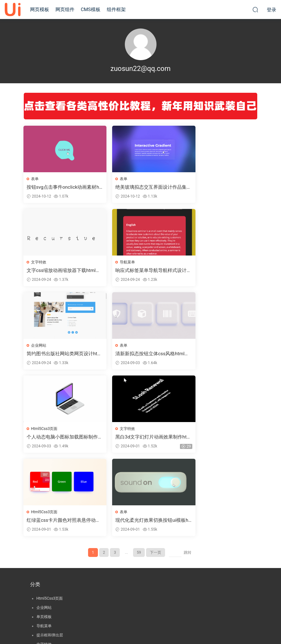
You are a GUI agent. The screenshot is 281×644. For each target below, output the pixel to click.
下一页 (156, 471)
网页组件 (65, 9)
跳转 (188, 471)
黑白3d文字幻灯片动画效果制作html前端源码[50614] (140, 354)
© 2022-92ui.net (141, 628)
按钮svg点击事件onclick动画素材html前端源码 (60, 187)
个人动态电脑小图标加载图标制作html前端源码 (60, 354)
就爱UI (13, 9)
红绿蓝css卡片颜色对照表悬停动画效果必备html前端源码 (219, 354)
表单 (35, 179)
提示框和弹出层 (50, 553)
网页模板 (40, 9)
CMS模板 (91, 9)
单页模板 (44, 535)
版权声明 (141, 617)
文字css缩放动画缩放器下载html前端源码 (219, 187)
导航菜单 (39, 262)
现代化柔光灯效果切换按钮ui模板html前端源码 (60, 438)
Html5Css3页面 (45, 346)
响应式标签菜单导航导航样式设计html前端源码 (60, 271)
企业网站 (119, 262)
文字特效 (199, 179)
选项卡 (42, 599)
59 (139, 471)
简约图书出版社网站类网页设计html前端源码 (140, 271)
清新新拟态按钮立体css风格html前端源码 (219, 271)
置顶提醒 (44, 581)
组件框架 (116, 9)
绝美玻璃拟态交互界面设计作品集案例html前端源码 (140, 187)
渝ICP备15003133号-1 (140, 623)
